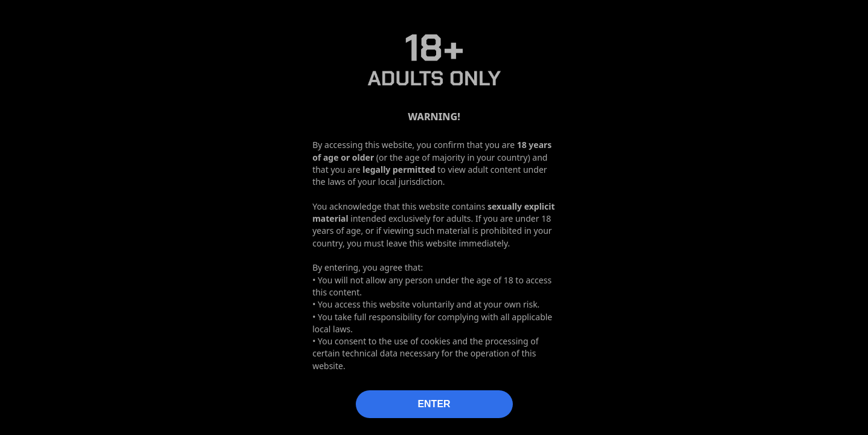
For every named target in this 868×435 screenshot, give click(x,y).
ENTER (434, 404)
